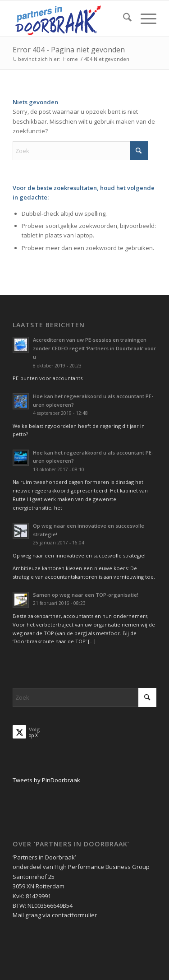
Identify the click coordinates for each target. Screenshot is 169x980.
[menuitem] (123, 19)
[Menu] (144, 19)
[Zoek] (123, 19)
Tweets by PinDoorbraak (46, 780)
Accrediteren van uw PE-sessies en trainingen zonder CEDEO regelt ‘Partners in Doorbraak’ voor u (94, 348)
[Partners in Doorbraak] (70, 19)
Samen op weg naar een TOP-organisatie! (86, 595)
